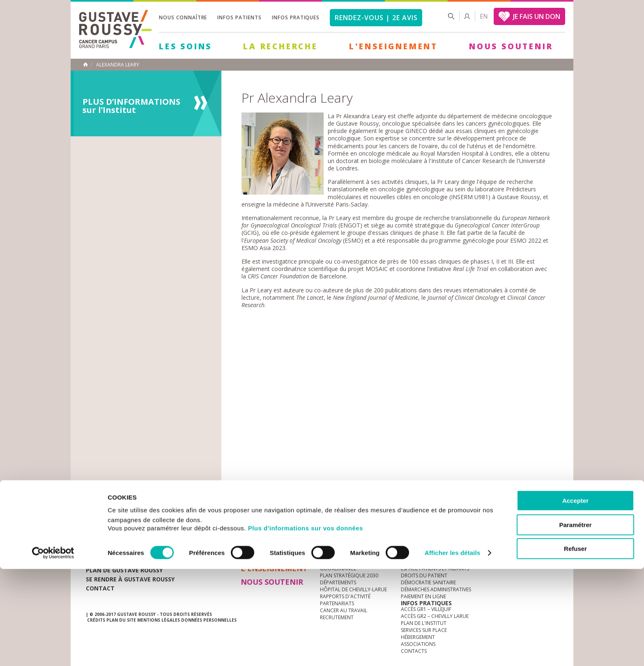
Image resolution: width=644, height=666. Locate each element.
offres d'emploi (223, 513)
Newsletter (472, 517)
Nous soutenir (511, 46)
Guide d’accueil (421, 548)
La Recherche (281, 46)
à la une (331, 548)
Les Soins (185, 46)
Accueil (85, 64)
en (484, 16)
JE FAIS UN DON (537, 16)
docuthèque (283, 513)
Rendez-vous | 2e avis (376, 18)
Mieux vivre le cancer (428, 562)
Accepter (575, 598)
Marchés (332, 513)
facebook (552, 513)
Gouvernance (338, 568)
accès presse (164, 513)
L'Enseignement (393, 46)
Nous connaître (183, 17)
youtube (513, 513)
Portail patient (421, 555)
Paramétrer (575, 622)
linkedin (526, 513)
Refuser (575, 646)
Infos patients (239, 17)
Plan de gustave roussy (124, 570)
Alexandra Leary (118, 65)
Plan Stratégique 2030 (349, 575)
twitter (539, 513)
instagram (501, 513)
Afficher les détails (452, 650)
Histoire (330, 562)
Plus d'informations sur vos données (306, 625)
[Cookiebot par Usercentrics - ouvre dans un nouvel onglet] (53, 650)
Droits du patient (424, 575)
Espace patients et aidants (435, 568)
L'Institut (332, 555)
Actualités (111, 513)
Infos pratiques (296, 17)
